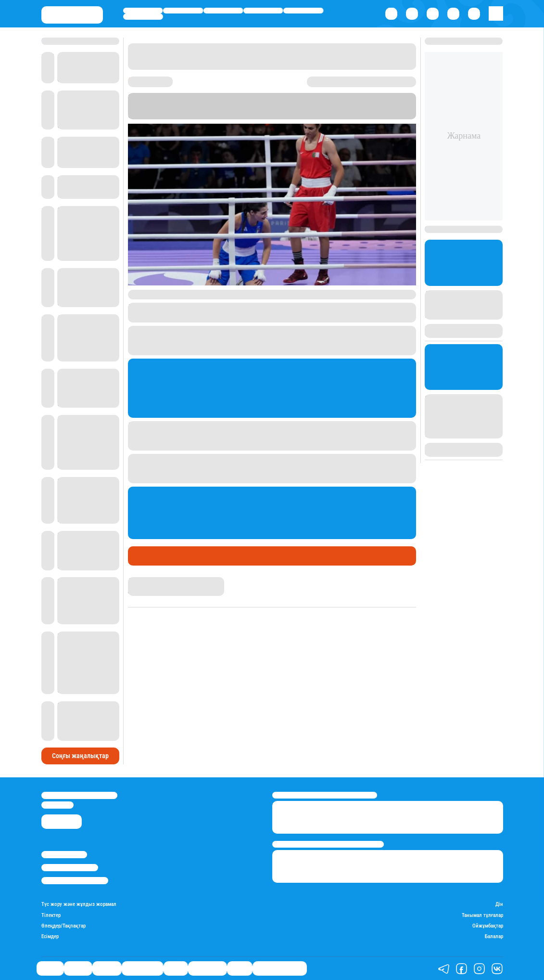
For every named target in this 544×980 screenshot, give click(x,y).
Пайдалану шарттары (75, 881)
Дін (499, 904)
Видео (240, 968)
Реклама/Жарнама (70, 868)
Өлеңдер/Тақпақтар (63, 926)
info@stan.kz (57, 805)
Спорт (303, 11)
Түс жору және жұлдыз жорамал (79, 904)
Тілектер (51, 916)
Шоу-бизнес (143, 16)
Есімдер (50, 937)
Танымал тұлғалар (482, 916)
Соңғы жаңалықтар (80, 756)
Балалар (494, 937)
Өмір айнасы (263, 11)
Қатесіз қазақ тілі (280, 968)
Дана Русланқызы (155, 581)
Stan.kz (400, 106)
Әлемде (223, 11)
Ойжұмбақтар (488, 926)
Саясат (143, 11)
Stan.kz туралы (64, 855)
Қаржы (183, 11)
